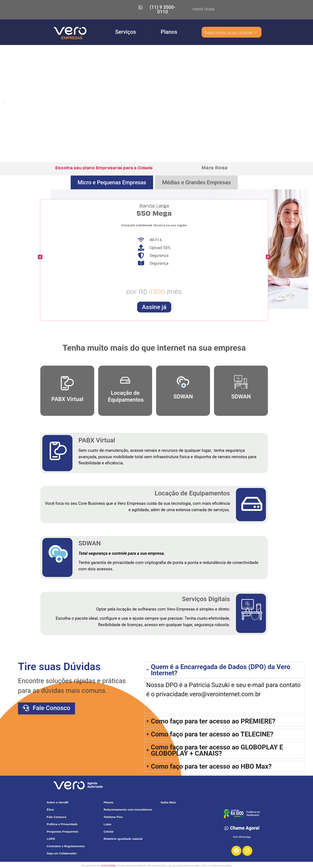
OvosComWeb (108, 861)
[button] (4, 99)
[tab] (112, 178)
